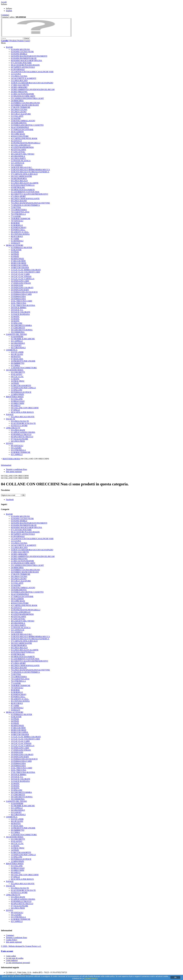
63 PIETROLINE (18, 187)
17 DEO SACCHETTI (20, 85)
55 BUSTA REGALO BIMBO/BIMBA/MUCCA (30, 170)
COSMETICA (12, 350)
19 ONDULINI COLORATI (22, 288)
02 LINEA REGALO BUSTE (23, 417)
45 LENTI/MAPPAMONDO (22, 147)
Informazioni (6, 465)
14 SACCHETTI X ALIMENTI (23, 78)
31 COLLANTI (17, 116)
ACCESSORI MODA (15, 370)
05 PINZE (15, 256)
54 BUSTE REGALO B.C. (22, 167)
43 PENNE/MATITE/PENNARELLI (26, 143)
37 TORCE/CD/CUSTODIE (22, 130)
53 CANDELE (17, 165)
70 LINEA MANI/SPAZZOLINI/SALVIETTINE (30, 203)
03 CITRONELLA (18, 450)
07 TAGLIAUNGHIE (19, 439)
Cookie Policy (12, 940)
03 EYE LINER (17, 352)
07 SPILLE (15, 410)
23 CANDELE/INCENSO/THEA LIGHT (27, 98)
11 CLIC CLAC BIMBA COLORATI (26, 270)
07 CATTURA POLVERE (21, 63)
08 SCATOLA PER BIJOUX (22, 412)
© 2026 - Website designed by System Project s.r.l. (21, 946)
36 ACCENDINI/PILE (20, 127)
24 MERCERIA (17, 101)
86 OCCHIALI (17, 236)
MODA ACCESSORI (15, 245)
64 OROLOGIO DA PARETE (23, 190)
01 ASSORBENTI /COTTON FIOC (25, 192)
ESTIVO (9, 443)
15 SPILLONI (16, 390)
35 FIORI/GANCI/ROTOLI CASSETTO (27, 125)
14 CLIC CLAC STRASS (21, 276)
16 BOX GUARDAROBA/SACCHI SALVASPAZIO (32, 83)
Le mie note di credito (15, 958)
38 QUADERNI (17, 132)
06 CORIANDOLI (18, 348)
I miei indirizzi (12, 960)
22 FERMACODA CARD (21, 294)
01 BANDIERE (17, 337)
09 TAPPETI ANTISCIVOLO (23, 67)
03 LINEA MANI (18, 430)
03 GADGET (16, 345)
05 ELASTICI (16, 374)
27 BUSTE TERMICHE (21, 107)
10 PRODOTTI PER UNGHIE (23, 361)
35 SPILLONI (16, 323)
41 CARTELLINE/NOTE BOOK (24, 138)
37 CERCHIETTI (18, 328)
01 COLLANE (17, 399)
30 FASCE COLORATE (21, 312)
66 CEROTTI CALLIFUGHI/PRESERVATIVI (29, 194)
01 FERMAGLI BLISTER (21, 248)
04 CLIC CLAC (17, 377)
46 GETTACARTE (18, 150)
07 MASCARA (17, 359)
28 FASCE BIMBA (19, 308)
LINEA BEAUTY (13, 428)
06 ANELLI (16, 406)
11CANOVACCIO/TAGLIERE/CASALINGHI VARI (32, 72)
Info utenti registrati (14, 472)
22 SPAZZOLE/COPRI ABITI (23, 96)
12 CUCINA (16, 74)
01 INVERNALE (18, 69)
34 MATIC (15, 321)
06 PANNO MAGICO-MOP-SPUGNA (26, 61)
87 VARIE (15, 239)
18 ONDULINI (17, 285)
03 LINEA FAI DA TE (20, 421)
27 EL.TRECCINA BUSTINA (23, 305)
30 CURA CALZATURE (21, 114)
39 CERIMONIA (18, 332)
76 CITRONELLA (18, 214)
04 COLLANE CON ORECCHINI (25, 408)
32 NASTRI (16, 118)
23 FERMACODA (18, 296)
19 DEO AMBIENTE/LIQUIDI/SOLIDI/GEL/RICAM (33, 89)
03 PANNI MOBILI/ (19, 54)
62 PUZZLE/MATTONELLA (23, 185)
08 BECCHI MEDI (19, 263)
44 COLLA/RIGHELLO (21, 145)
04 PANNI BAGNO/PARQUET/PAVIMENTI (29, 56)
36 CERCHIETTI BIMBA (21, 325)
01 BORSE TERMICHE (21, 452)
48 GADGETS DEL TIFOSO (23, 154)
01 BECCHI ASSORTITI (21, 386)
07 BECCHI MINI (18, 261)
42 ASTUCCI (16, 141)
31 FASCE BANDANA (20, 314)
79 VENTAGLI (17, 221)
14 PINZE (15, 383)
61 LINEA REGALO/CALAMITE (25, 183)
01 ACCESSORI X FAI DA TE (23, 423)
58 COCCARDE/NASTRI (21, 176)
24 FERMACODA (18, 299)
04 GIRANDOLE (18, 343)
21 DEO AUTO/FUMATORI (22, 94)
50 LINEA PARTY (18, 158)
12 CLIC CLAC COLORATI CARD (25, 272)
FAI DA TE (11, 419)
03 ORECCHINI (17, 403)
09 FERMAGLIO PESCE (21, 392)
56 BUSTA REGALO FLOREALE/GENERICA (30, 172)
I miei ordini (11, 956)
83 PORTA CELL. (18, 230)
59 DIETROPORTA (19, 179)
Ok (175, 977)
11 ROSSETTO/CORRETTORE (24, 368)
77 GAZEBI (16, 216)
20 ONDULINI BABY (20, 290)
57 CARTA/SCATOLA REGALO (24, 174)
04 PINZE (15, 254)
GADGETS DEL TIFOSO (16, 334)
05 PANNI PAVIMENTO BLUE (24, 58)
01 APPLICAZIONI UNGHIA (23, 432)
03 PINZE (15, 252)
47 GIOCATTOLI (18, 152)
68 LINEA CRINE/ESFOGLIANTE (25, 199)
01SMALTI (15, 243)
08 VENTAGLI (17, 446)
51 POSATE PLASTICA (21, 161)
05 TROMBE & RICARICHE (23, 339)
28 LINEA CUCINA (19, 110)
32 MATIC (15, 317)
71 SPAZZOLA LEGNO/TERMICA (25, 205)
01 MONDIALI (17, 241)
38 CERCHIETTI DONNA (22, 330)
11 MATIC (15, 379)
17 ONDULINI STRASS (21, 283)
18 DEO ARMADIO (19, 87)
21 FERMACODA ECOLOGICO (24, 292)
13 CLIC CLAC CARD (20, 274)
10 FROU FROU (18, 381)
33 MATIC (15, 319)
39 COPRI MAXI (18, 134)
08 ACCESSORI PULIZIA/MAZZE (25, 65)
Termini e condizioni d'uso (16, 469)
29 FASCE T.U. (17, 310)
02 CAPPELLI (17, 341)
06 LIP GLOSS (17, 354)
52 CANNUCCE (18, 163)
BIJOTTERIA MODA (15, 397)
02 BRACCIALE (18, 401)
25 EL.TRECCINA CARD (21, 301)
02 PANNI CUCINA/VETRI (22, 52)
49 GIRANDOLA (18, 156)
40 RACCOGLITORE (20, 136)
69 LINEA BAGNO (19, 201)
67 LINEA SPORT (18, 196)
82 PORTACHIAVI (19, 227)
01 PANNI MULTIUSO (20, 49)
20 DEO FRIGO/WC (19, 92)
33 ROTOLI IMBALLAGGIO (23, 121)
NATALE (10, 414)
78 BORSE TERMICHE (21, 219)
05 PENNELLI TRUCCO (21, 434)
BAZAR (9, 47)
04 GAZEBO (16, 448)
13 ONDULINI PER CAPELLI (23, 388)
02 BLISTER (16, 250)
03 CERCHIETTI (18, 372)
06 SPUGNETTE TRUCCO (22, 437)
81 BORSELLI (17, 225)
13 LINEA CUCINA (19, 76)
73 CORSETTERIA (19, 210)
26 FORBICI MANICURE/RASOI (25, 105)
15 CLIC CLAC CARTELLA (23, 279)
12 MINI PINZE (17, 394)
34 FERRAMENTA (19, 123)
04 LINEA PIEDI (18, 441)
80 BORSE (15, 223)
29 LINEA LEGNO (19, 112)
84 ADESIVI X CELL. (20, 232)
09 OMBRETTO (18, 363)
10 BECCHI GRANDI (20, 268)
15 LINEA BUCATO (19, 81)
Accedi (4, 2)
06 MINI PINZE (17, 259)
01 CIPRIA (15, 365)
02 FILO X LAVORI (19, 426)
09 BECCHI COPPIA (20, 265)
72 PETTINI (16, 207)
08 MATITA (16, 357)
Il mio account (7, 951)
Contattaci (5, 15)
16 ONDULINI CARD (20, 281)
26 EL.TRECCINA (19, 303)
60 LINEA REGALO (19, 181)
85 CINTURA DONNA (20, 234)
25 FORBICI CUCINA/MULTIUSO (25, 103)
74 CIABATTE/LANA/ (20, 212)
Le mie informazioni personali (18, 963)
